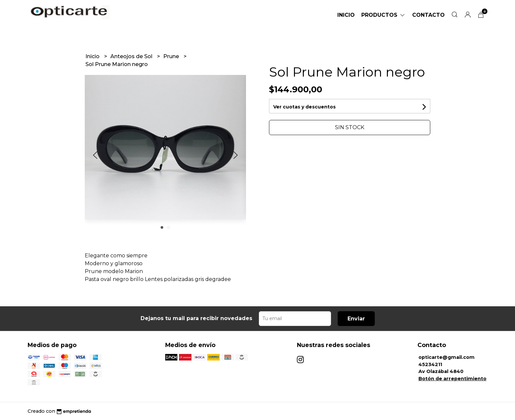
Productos (383, 15)
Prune (172, 56)
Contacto (428, 15)
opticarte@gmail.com (447, 357)
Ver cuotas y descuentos (304, 107)
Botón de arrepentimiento (452, 379)
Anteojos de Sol (132, 56)
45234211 (430, 364)
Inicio (346, 15)
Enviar (356, 319)
